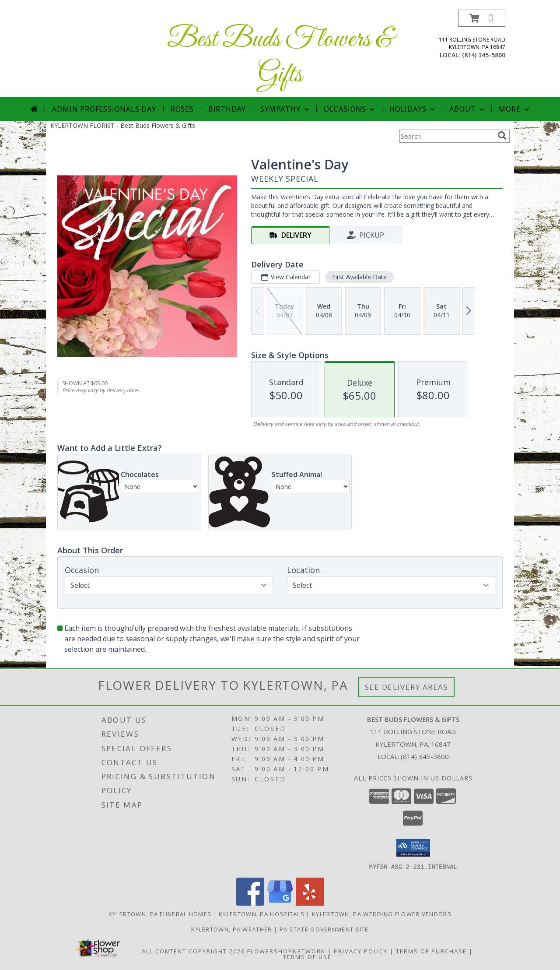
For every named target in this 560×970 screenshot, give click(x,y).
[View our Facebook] (250, 903)
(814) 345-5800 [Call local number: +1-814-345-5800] (484, 55)
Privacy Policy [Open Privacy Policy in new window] (361, 951)
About (468, 109)
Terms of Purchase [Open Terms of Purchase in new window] (431, 951)
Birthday (227, 109)
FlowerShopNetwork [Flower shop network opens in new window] (286, 951)
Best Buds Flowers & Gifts (280, 57)
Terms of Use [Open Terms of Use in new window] (307, 956)
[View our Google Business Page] (280, 903)
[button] (482, 18)
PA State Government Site (324, 929)
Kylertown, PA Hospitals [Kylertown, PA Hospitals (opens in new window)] (262, 914)
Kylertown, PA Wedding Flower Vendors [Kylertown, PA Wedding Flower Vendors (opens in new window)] (382, 914)
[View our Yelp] (310, 903)
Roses (182, 109)
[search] (502, 136)
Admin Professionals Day (104, 109)
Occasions (350, 109)
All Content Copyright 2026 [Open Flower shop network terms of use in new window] (193, 951)
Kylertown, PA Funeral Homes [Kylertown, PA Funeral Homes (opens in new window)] (160, 914)
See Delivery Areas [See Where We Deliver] (407, 687)
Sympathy (285, 109)
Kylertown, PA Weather (231, 929)
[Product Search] (447, 136)
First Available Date (359, 277)
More (515, 109)
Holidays (413, 109)
